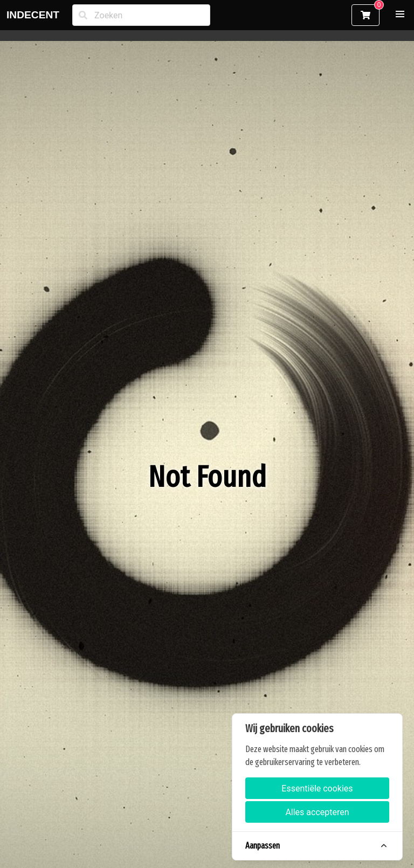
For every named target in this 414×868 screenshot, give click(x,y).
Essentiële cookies (317, 788)
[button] (400, 14)
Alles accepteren (317, 812)
